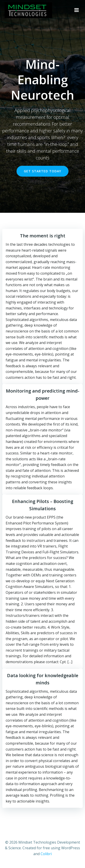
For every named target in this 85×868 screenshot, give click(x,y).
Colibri (46, 854)
